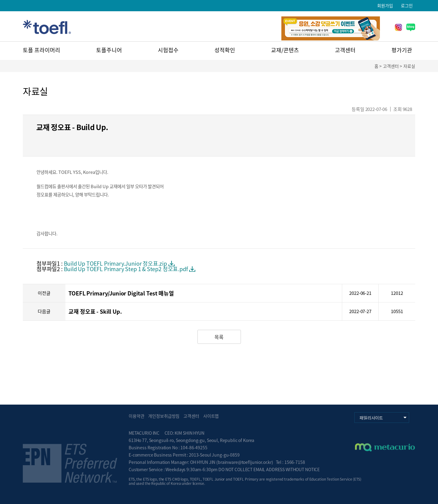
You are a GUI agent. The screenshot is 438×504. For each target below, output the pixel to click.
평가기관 (402, 50)
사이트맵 (211, 416)
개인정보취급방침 (164, 416)
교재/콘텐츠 (285, 50)
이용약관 (136, 416)
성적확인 (225, 50)
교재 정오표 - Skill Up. (95, 311)
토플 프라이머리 (42, 50)
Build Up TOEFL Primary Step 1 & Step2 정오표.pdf (126, 269)
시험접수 (168, 50)
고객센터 (345, 50)
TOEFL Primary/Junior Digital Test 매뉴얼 (121, 293)
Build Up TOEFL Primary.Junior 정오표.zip (115, 263)
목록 (219, 337)
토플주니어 (109, 50)
